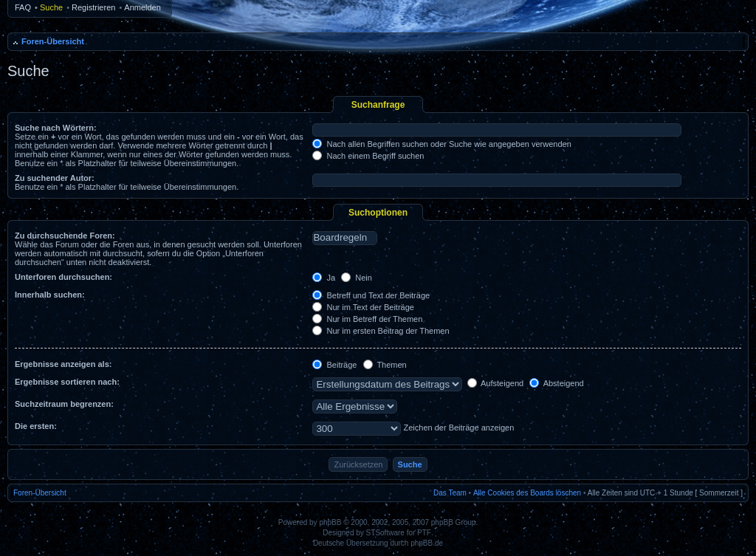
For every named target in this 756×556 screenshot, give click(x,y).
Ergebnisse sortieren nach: (67, 382)
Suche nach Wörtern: (56, 128)
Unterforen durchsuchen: (63, 277)
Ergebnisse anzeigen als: (63, 364)
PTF (424, 533)
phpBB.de (427, 543)
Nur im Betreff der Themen (367, 319)
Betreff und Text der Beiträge (371, 295)
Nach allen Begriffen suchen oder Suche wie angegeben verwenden (441, 144)
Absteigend (557, 383)
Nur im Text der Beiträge (363, 307)
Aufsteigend (496, 383)
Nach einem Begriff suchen (368, 156)
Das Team (450, 493)
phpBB (330, 522)
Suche (51, 7)
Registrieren (93, 7)
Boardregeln (345, 238)
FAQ (23, 7)
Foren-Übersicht (53, 41)
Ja (324, 278)
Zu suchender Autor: (55, 178)
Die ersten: (36, 426)
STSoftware (385, 533)
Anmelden (142, 7)
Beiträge (334, 365)
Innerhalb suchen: (50, 295)
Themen (385, 365)
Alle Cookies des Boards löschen (527, 493)
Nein (357, 278)
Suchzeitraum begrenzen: (64, 404)
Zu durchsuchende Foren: (65, 236)
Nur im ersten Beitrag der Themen (381, 331)
